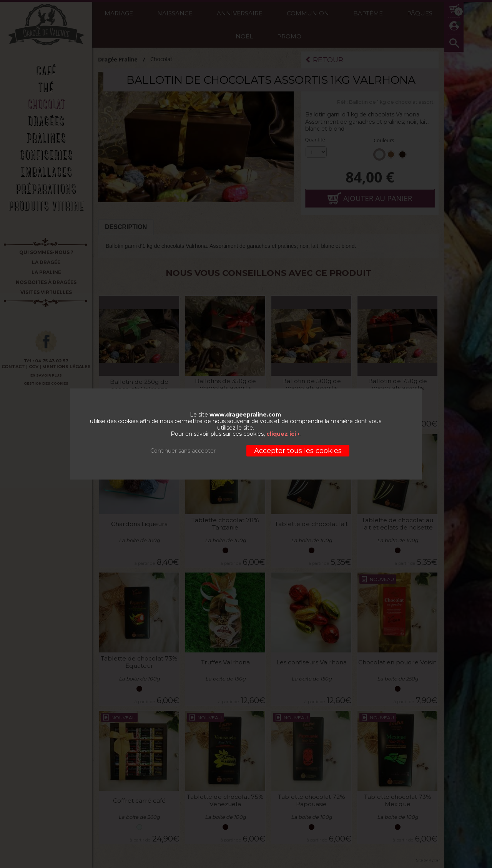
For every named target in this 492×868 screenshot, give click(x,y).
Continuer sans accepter (183, 451)
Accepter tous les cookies (298, 451)
